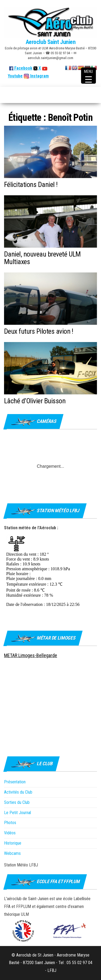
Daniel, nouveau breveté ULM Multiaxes (42, 258)
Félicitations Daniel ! (31, 185)
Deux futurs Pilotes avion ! (39, 331)
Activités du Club (18, 792)
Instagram (39, 76)
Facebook (21, 68)
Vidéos (10, 833)
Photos (10, 823)
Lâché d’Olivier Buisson (35, 401)
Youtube (15, 76)
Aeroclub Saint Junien (51, 42)
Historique (13, 843)
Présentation (15, 782)
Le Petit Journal (18, 813)
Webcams (12, 853)
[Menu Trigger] (88, 76)
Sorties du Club (17, 802)
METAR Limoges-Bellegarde (31, 655)
